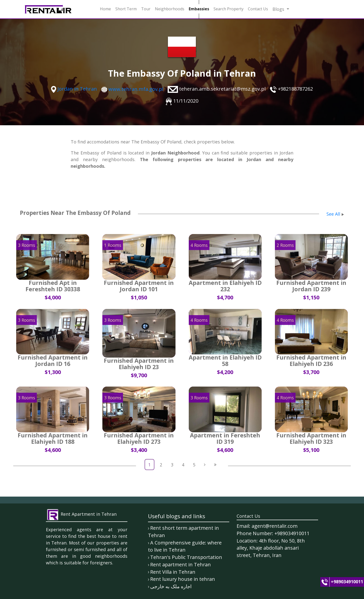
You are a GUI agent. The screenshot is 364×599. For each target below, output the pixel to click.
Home (105, 9)
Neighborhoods (170, 9)
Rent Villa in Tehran (173, 572)
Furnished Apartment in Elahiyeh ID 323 (311, 438)
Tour (146, 9)
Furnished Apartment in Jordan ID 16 (53, 361)
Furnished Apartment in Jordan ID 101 (139, 286)
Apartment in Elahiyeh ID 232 (225, 286)
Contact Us (258, 9)
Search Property (229, 9)
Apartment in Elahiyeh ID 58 (225, 361)
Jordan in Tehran (77, 89)
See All (333, 214)
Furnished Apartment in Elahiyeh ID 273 (139, 438)
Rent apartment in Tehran (181, 564)
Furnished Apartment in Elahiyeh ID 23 (139, 364)
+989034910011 (347, 582)
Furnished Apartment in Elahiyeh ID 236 (311, 361)
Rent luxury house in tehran (183, 579)
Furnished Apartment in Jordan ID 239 (311, 286)
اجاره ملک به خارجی (171, 586)
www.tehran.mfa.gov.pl (136, 89)
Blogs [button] (279, 9)
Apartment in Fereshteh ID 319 (225, 438)
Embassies (199, 9)
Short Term (126, 9)
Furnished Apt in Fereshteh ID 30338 (53, 286)
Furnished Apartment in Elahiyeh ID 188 (53, 438)
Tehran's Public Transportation (186, 557)
